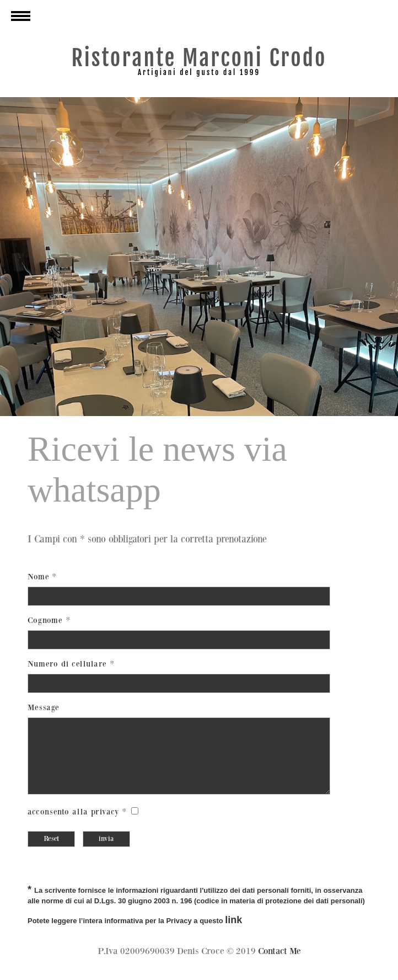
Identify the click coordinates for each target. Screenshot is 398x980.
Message (44, 708)
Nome (39, 577)
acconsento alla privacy (74, 825)
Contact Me (279, 964)
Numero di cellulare (69, 664)
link (233, 933)
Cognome (47, 621)
